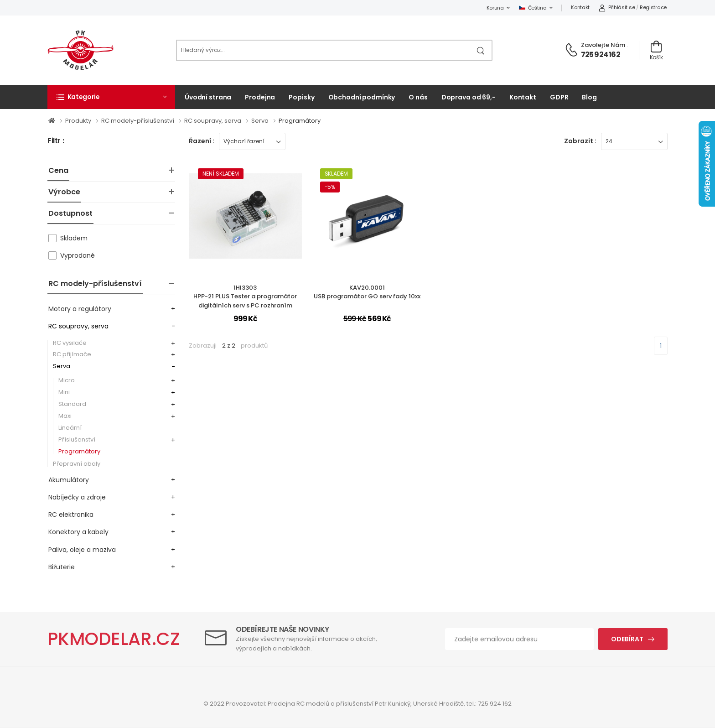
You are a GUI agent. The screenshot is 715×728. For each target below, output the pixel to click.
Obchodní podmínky (362, 97)
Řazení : (202, 141)
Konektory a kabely (78, 532)
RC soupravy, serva (213, 121)
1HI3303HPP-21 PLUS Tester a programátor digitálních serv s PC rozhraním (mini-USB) (245, 301)
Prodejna (260, 97)
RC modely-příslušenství (138, 121)
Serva (261, 121)
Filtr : (56, 141)
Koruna (495, 8)
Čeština (533, 8)
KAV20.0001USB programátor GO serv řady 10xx (367, 292)
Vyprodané (78, 255)
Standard (72, 404)
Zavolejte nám (603, 45)
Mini (64, 392)
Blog (589, 97)
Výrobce (64, 192)
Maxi (65, 416)
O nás (418, 97)
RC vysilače (70, 343)
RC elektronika (71, 515)
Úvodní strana (208, 97)
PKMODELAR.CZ (114, 639)
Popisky (301, 97)
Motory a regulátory (80, 309)
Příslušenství (77, 439)
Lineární (70, 428)
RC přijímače (72, 354)
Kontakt (580, 7)
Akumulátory (69, 480)
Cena (58, 170)
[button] (111, 97)
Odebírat (627, 639)
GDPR (559, 97)
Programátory (300, 121)
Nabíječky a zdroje (77, 497)
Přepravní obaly (77, 464)
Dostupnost (70, 213)
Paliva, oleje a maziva (82, 550)
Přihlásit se (617, 7)
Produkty (79, 121)
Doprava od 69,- (469, 97)
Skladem (74, 238)
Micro (67, 380)
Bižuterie (62, 567)
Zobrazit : (580, 141)
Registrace (653, 7)
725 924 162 (601, 55)
